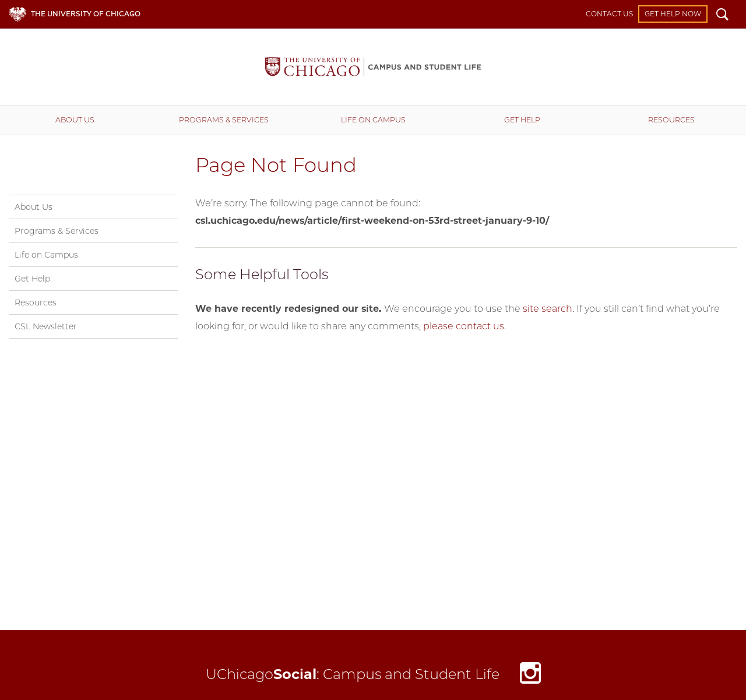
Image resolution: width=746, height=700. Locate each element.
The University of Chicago (86, 14)
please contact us (464, 326)
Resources (671, 120)
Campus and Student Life (373, 67)
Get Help (522, 120)
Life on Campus (373, 120)
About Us (75, 120)
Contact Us (609, 14)
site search (548, 309)
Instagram (530, 676)
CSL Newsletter (46, 326)
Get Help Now (673, 14)
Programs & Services (224, 120)
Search (722, 16)
